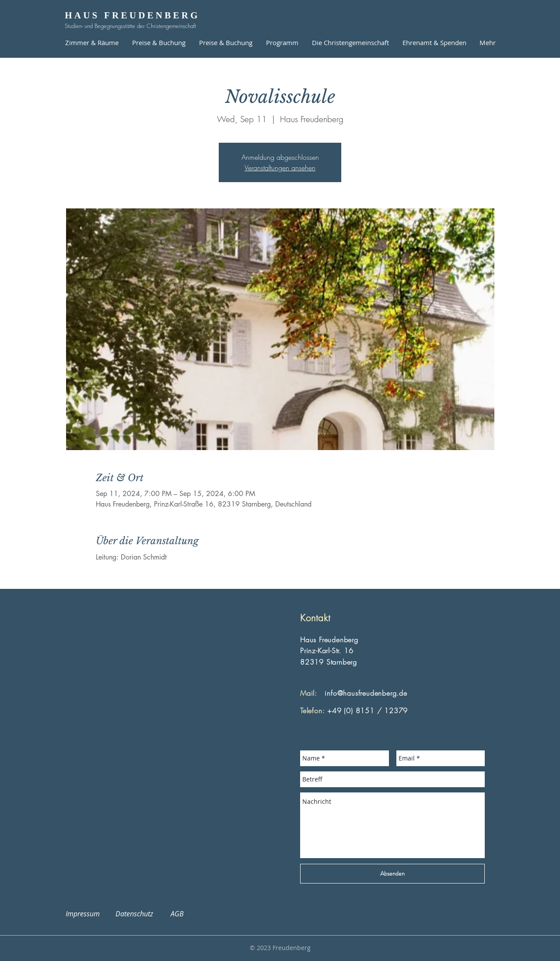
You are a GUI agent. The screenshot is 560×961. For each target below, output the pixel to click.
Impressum (88, 914)
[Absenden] (392, 874)
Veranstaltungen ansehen (280, 168)
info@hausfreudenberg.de (366, 693)
